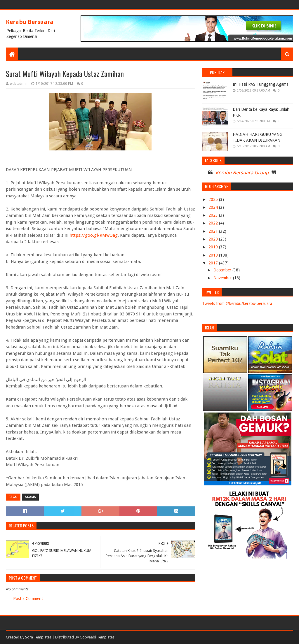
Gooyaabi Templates (97, 637)
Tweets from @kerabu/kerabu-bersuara (237, 303)
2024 (214, 207)
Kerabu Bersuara (30, 22)
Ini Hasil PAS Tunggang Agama (261, 84)
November (223, 278)
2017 (214, 263)
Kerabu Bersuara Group (242, 173)
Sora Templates (38, 637)
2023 (214, 215)
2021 (214, 231)
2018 (214, 255)
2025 (214, 199)
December (223, 270)
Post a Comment (28, 599)
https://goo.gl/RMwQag (94, 235)
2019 (214, 247)
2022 (214, 223)
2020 (214, 239)
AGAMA (30, 497)
